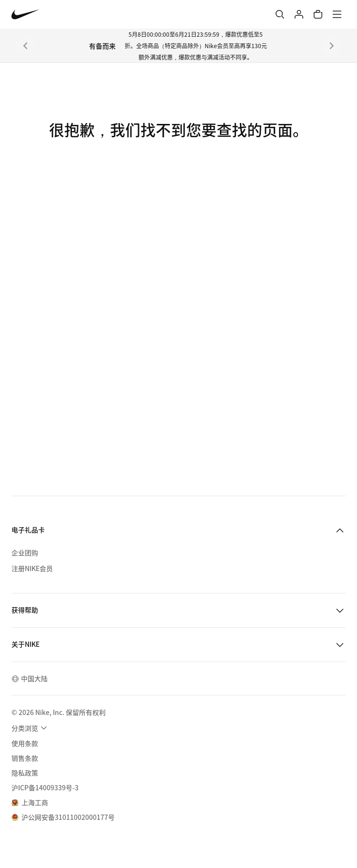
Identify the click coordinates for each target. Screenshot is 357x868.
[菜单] (337, 14)
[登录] (299, 14)
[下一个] (332, 46)
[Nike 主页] (25, 15)
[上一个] (25, 46)
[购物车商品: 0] (318, 14)
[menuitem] (30, 728)
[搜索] (280, 14)
